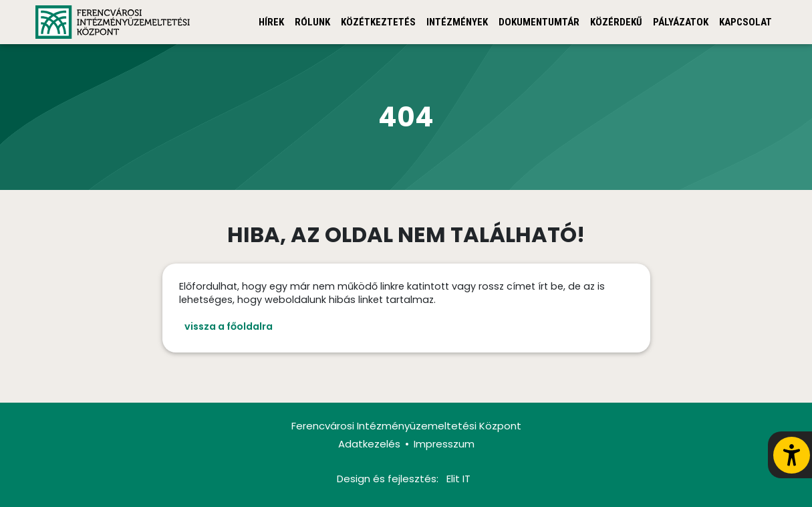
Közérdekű (616, 22)
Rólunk (312, 22)
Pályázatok (681, 22)
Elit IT (458, 479)
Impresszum (444, 444)
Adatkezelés (369, 444)
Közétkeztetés (378, 22)
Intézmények (457, 22)
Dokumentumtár (539, 22)
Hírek (271, 22)
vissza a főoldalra (229, 326)
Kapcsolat (746, 22)
